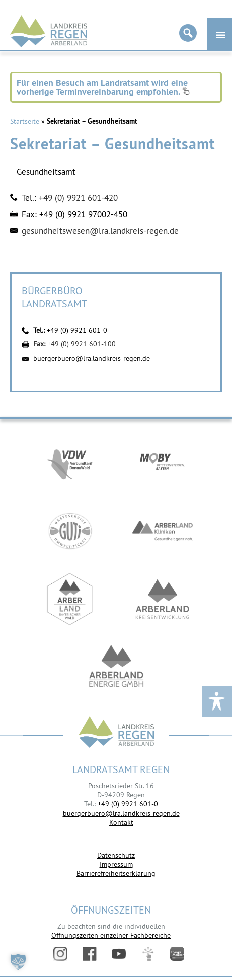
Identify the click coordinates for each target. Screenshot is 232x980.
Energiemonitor (177, 954)
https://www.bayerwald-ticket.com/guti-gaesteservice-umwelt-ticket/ (70, 531)
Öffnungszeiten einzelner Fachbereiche (111, 935)
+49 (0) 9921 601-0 (77, 330)
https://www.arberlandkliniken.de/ (163, 531)
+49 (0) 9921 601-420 (78, 198)
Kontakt (121, 822)
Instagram (60, 954)
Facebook (90, 954)
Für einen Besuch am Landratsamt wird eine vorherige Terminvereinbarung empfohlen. (103, 87)
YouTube (119, 954)
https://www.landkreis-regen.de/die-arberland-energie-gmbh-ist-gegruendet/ (116, 667)
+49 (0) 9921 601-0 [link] (128, 804)
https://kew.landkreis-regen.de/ (163, 599)
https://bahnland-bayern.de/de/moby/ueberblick (163, 463)
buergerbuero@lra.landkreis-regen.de (92, 358)
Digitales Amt (148, 954)
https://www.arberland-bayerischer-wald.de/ (70, 599)
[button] (18, 962)
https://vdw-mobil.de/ (70, 463)
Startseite (25, 121)
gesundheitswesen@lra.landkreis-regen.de (100, 231)
